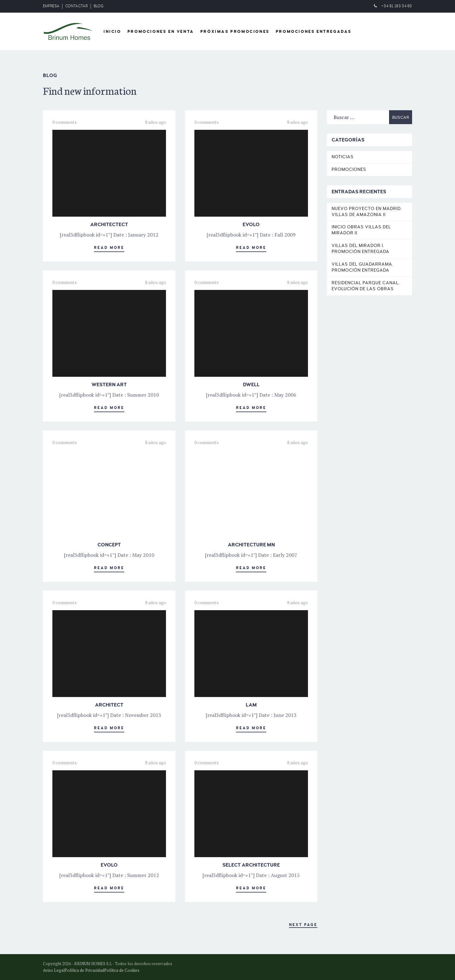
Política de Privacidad (84, 970)
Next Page (303, 925)
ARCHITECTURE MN (251, 545)
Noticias (343, 157)
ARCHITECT (109, 705)
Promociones (349, 169)
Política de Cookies (122, 970)
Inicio (112, 32)
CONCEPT (109, 545)
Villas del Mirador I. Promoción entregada (360, 249)
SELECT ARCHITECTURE (251, 865)
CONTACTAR (77, 6)
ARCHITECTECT (109, 225)
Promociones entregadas (314, 32)
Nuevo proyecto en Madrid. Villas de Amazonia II (367, 212)
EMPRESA (51, 6)
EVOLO (251, 225)
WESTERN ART (109, 385)
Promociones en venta (161, 32)
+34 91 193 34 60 (397, 6)
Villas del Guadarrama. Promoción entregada (363, 267)
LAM (251, 705)
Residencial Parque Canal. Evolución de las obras (366, 286)
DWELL (251, 385)
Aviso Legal (54, 970)
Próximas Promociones (235, 32)
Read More (109, 248)
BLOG (99, 6)
